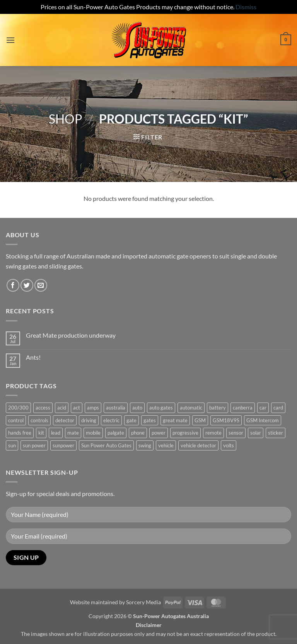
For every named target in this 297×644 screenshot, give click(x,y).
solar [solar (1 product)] (256, 433)
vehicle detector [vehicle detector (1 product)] (198, 445)
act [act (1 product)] (77, 408)
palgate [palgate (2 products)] (116, 433)
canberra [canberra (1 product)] (243, 408)
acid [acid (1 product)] (62, 408)
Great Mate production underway (71, 335)
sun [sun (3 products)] (12, 445)
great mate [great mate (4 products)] (175, 420)
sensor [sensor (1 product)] (236, 433)
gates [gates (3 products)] (150, 420)
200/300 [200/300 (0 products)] (18, 408)
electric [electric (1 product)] (111, 420)
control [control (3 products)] (16, 420)
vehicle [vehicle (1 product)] (166, 445)
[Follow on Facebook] (13, 285)
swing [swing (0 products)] (145, 445)
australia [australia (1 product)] (116, 408)
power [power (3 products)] (159, 433)
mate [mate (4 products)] (73, 433)
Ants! (33, 357)
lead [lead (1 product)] (56, 433)
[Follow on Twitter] (27, 285)
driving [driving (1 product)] (89, 420)
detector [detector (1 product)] (65, 420)
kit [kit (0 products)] (41, 433)
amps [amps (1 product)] (93, 408)
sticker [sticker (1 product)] (276, 433)
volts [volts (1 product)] (229, 445)
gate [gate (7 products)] (131, 420)
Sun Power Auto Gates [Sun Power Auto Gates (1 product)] (106, 445)
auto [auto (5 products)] (137, 408)
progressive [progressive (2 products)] (185, 433)
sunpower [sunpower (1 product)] (63, 445)
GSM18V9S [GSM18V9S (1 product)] (226, 420)
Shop (66, 119)
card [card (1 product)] (278, 408)
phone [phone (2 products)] (138, 433)
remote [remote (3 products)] (213, 433)
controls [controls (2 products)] (39, 420)
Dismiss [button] (246, 7)
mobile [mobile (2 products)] (93, 433)
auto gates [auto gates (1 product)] (161, 408)
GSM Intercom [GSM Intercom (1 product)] (263, 420)
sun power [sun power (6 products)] (34, 445)
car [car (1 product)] (263, 408)
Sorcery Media (143, 602)
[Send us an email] (41, 285)
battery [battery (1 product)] (218, 408)
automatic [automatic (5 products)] (191, 408)
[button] (10, 40)
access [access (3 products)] (43, 408)
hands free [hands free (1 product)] (20, 433)
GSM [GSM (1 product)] (200, 420)
